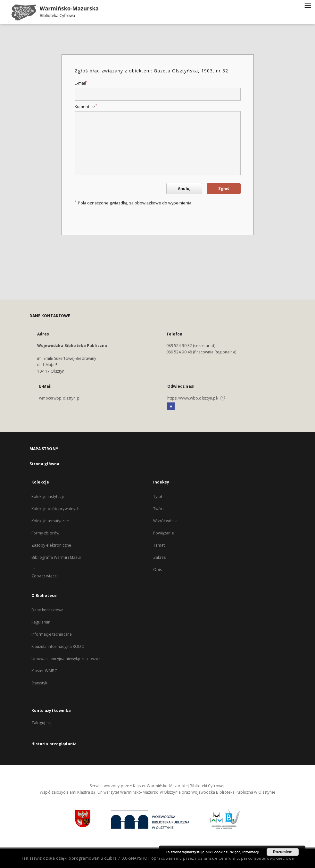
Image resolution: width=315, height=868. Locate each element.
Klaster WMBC (44, 671)
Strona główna (45, 464)
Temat (159, 545)
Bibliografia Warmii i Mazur (56, 557)
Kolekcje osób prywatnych (56, 509)
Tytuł (158, 496)
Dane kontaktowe (48, 610)
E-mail (81, 83)
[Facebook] (171, 407)
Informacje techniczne (52, 634)
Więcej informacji (245, 852)
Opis (157, 570)
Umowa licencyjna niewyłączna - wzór (66, 659)
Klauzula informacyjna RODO (58, 646)
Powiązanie (164, 533)
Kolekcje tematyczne (50, 521)
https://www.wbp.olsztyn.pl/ (196, 398)
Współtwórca (165, 521)
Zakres (160, 557)
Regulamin (41, 622)
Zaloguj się (42, 723)
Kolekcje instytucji (48, 496)
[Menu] (308, 5)
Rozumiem (283, 852)
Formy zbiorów (46, 533)
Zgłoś (224, 189)
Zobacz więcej (45, 576)
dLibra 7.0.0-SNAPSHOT (127, 858)
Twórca (160, 509)
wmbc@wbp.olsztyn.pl (60, 398)
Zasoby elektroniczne (51, 545)
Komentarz (86, 107)
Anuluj (184, 189)
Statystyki (40, 683)
